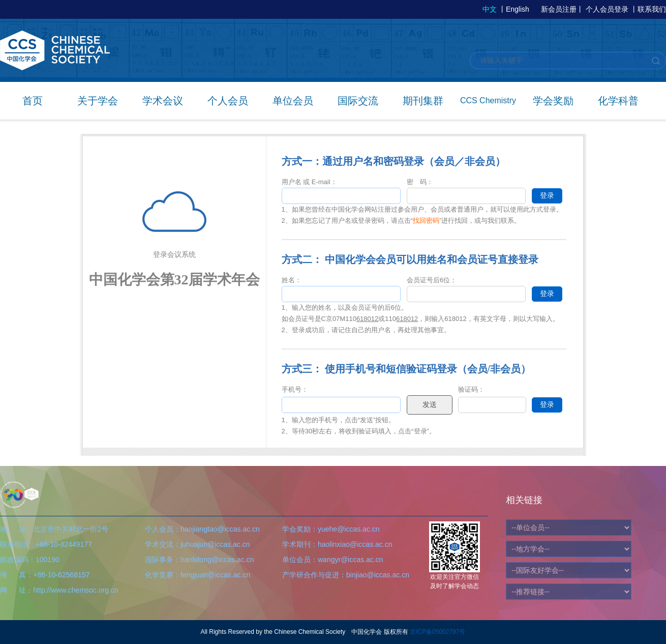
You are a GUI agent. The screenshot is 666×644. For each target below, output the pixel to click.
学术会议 (163, 101)
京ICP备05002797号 (437, 632)
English (518, 9)
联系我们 (652, 9)
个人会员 (228, 101)
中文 (490, 9)
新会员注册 (559, 9)
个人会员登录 (607, 9)
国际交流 (358, 101)
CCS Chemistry (488, 100)
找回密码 (426, 221)
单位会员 (293, 101)
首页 (33, 101)
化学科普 (618, 101)
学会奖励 (553, 101)
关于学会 (98, 101)
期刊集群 (423, 101)
